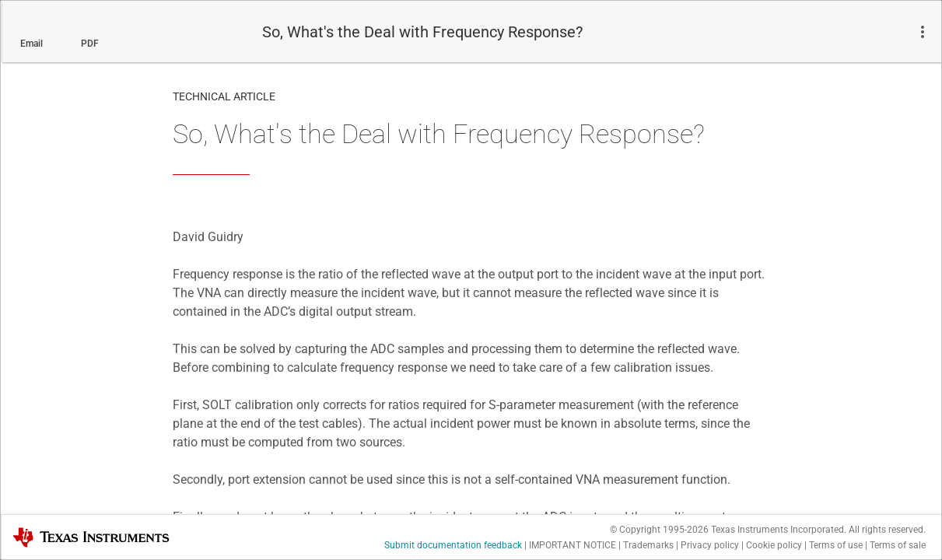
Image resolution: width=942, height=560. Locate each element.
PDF (90, 44)
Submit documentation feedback (453, 545)
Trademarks (648, 545)
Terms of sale (898, 545)
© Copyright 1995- (659, 530)
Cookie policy (774, 545)
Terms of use (836, 545)
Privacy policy (710, 545)
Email (32, 44)
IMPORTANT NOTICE (573, 545)
